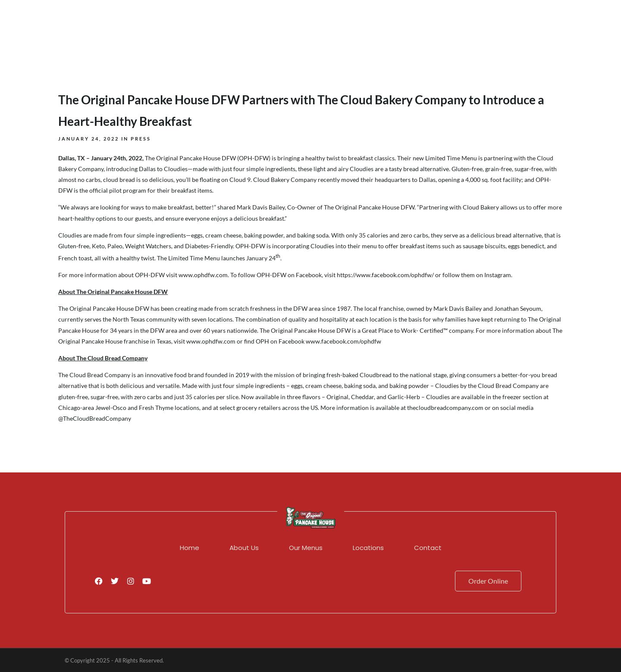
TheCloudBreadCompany (97, 418)
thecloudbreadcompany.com (445, 408)
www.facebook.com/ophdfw (343, 341)
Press (141, 139)
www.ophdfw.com (211, 341)
